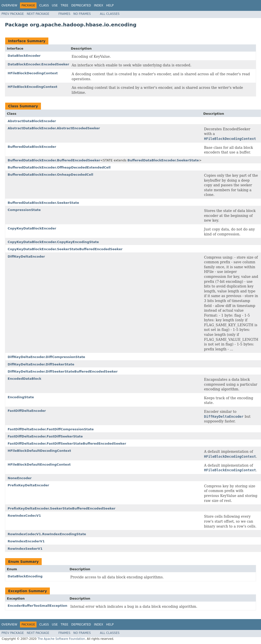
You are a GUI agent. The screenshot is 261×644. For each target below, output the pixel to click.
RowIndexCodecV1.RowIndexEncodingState (47, 534)
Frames (65, 14)
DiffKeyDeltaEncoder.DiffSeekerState (41, 364)
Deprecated (81, 5)
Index (99, 5)
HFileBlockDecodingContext (33, 73)
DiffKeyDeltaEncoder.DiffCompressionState (46, 357)
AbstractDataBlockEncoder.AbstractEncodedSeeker (54, 128)
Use (55, 5)
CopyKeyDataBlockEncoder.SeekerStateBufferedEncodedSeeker (65, 249)
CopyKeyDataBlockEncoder (32, 228)
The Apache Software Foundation (61, 639)
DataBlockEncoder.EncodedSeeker (38, 64)
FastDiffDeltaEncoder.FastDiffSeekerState (45, 436)
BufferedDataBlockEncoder (32, 147)
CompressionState (24, 210)
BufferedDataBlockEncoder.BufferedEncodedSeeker (54, 160)
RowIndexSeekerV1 (25, 549)
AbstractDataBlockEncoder (32, 121)
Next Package (38, 14)
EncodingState (21, 397)
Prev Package (13, 14)
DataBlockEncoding (25, 576)
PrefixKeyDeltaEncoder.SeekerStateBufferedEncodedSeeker (62, 508)
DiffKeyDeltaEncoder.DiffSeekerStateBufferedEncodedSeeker (63, 371)
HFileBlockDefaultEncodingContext (39, 464)
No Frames (82, 14)
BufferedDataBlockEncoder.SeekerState (163, 160)
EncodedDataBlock (24, 379)
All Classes (110, 14)
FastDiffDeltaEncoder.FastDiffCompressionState (51, 429)
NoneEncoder (20, 478)
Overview (9, 5)
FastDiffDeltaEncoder (27, 411)
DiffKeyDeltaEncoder (26, 256)
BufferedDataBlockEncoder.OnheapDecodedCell (50, 175)
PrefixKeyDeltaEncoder (28, 485)
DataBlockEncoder (24, 56)
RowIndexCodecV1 (24, 516)
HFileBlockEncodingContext (33, 87)
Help (110, 5)
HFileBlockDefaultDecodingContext (39, 451)
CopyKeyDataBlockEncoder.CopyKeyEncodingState (53, 242)
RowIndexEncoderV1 (26, 541)
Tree (65, 5)
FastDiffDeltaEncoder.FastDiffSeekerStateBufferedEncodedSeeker (67, 444)
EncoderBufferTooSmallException (37, 606)
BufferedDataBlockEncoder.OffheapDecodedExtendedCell (59, 167)
